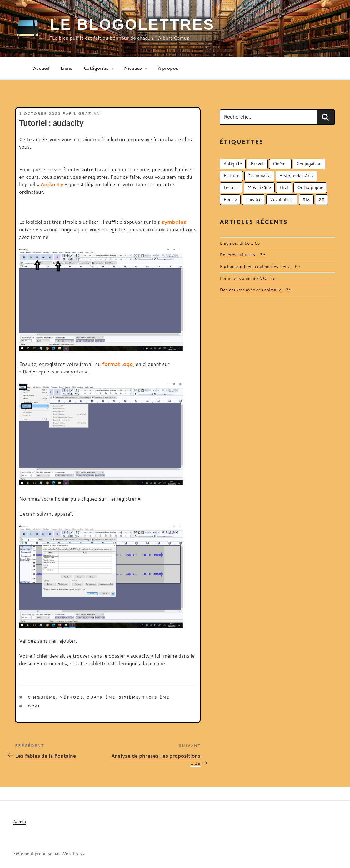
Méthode (71, 697)
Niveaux (136, 68)
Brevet (257, 164)
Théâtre (253, 199)
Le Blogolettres (132, 25)
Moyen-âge (259, 187)
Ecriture (231, 176)
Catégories (99, 68)
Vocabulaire (282, 199)
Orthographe (310, 187)
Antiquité (233, 164)
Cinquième (42, 697)
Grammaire (259, 176)
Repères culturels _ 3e (242, 255)
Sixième (129, 697)
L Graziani (88, 114)
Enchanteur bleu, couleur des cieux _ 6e (260, 267)
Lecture (231, 187)
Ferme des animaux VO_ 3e (247, 278)
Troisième (156, 697)
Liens (66, 68)
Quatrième (101, 697)
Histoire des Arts (296, 176)
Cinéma (280, 164)
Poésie (230, 199)
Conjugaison (309, 164)
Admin (20, 822)
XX (322, 199)
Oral (34, 706)
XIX (306, 199)
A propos (168, 68)
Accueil (41, 68)
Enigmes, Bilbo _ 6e (240, 243)
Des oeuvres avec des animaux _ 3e (255, 290)
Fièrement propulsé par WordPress (49, 854)
